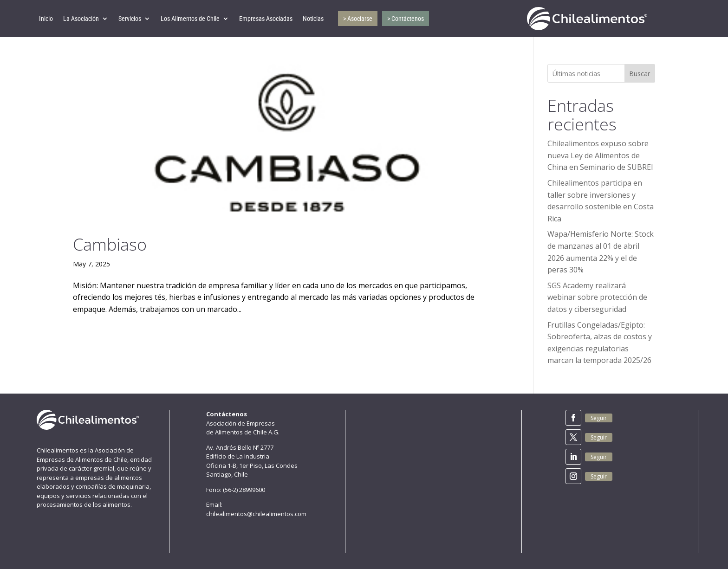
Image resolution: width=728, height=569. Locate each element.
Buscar (640, 74)
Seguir (599, 418)
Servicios (130, 19)
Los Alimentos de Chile (190, 19)
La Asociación (81, 19)
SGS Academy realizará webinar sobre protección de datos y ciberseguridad (597, 297)
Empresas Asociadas (266, 19)
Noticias (313, 19)
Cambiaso (110, 244)
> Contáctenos (406, 19)
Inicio (46, 19)
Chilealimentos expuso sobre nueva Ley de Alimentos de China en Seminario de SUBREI (600, 155)
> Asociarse (358, 19)
